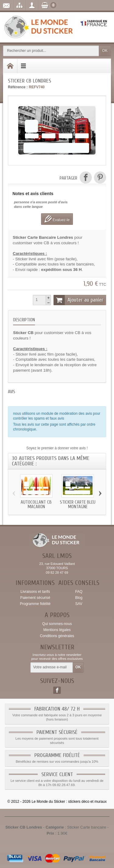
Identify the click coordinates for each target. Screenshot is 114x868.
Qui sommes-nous (57, 624)
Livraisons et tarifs (35, 592)
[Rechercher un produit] (51, 51)
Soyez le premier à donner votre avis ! (57, 448)
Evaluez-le (57, 219)
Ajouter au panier (78, 300)
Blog (79, 598)
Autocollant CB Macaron (36, 505)
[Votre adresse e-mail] (52, 667)
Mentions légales (57, 630)
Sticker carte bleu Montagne (78, 505)
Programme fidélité (35, 604)
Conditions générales (57, 636)
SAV (79, 604)
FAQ (79, 592)
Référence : (18, 87)
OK (105, 51)
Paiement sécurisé (35, 598)
